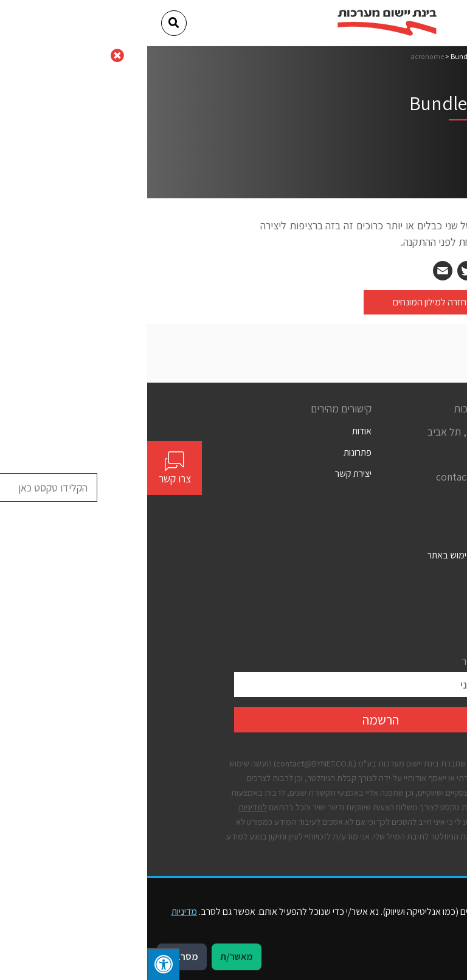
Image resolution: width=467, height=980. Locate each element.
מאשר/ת (89, 957)
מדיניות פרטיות (354, 598)
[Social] (375, 500)
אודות (215, 431)
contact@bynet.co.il (334, 477)
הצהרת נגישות (355, 577)
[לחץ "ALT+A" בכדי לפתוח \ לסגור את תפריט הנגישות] (16, 964)
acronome (280, 56)
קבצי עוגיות (360, 620)
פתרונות (210, 452)
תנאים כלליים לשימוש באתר (330, 555)
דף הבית (368, 56)
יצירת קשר (206, 474)
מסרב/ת (35, 957)
